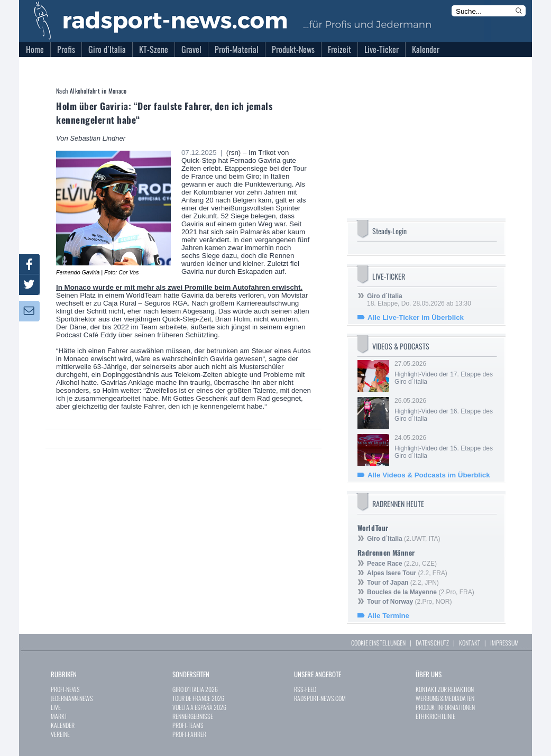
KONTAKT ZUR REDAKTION (445, 689)
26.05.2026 (445, 410)
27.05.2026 (445, 373)
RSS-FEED (305, 689)
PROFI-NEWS (65, 689)
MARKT (59, 716)
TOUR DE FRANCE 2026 (198, 698)
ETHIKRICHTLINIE (435, 716)
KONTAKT (470, 643)
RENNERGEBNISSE (193, 716)
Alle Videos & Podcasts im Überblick (429, 475)
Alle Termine (388, 616)
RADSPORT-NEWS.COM (320, 698)
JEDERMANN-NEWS (72, 698)
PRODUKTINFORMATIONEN (445, 707)
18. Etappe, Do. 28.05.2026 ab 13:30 (419, 300)
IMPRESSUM (504, 643)
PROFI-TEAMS (188, 725)
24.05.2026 (445, 447)
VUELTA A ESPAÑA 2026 (199, 707)
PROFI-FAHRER (189, 734)
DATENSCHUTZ (432, 643)
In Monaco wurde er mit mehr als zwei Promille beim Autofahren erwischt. (179, 287)
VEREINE (60, 734)
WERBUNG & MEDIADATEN (445, 698)
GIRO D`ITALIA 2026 (195, 689)
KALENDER (63, 725)
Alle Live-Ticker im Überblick (416, 317)
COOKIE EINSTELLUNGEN (378, 643)
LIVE (56, 707)
